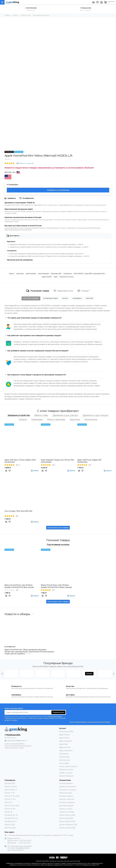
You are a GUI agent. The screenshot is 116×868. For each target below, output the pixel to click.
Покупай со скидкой (68, 790)
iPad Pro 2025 (10, 828)
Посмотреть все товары (58, 528)
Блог (29, 654)
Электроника (68, 274)
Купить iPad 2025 (66, 818)
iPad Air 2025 (10, 825)
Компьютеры (64, 757)
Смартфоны (64, 754)
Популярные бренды (58, 663)
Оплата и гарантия (67, 799)
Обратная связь (66, 793)
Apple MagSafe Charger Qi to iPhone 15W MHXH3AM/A (57, 461)
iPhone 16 (8, 812)
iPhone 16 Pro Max (12, 806)
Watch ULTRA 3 (11, 787)
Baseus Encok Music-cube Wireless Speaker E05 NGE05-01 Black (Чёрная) (56, 586)
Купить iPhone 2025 (67, 815)
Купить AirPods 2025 (67, 828)
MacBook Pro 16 (11, 815)
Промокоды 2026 (56, 274)
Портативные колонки (67, 277)
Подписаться (58, 712)
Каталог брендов (43, 274)
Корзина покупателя (68, 787)
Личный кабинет (66, 783)
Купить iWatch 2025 (67, 821)
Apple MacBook (65, 741)
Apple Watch (64, 738)
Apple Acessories (31, 274)
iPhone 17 (8, 802)
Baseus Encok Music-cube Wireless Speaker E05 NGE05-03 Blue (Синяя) (19, 586)
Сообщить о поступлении (58, 190)
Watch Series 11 (11, 790)
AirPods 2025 (10, 783)
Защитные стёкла (66, 770)
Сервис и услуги (66, 773)
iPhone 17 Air (10, 793)
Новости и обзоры (67, 812)
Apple (56, 277)
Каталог (12, 274)
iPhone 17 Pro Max (12, 796)
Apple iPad (63, 744)
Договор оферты (66, 796)
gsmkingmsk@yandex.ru (17, 741)
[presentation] (2, 674)
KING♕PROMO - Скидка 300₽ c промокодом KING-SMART (90, 274)
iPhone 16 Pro (10, 809)
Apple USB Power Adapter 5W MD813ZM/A (89, 461)
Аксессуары (20, 274)
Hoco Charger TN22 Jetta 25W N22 (18, 511)
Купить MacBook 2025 (68, 825)
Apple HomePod (47, 277)
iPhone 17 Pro (10, 799)
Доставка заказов (66, 806)
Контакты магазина (67, 802)
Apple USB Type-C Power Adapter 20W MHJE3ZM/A (20, 461)
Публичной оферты (55, 716)
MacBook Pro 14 (11, 818)
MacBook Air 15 (11, 821)
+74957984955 (31, 8)
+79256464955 (85, 8)
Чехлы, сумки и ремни (68, 766)
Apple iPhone (64, 735)
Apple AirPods (65, 747)
